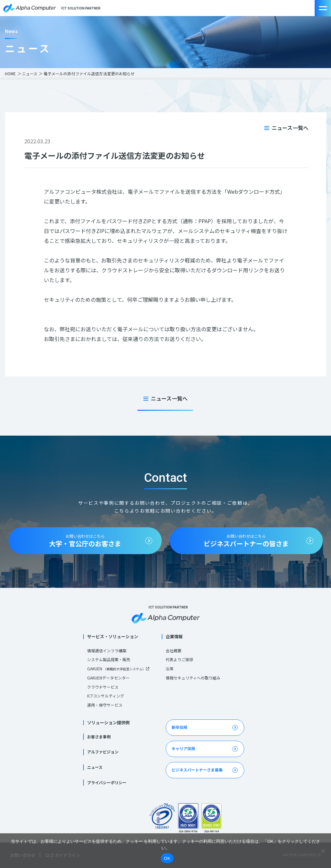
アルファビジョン (103, 752)
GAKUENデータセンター (108, 678)
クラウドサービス (103, 687)
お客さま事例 (99, 737)
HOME (10, 73)
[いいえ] (323, 851)
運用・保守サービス (105, 705)
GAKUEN (116, 669)
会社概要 (174, 651)
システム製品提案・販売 (109, 659)
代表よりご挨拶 (179, 659)
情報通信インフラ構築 (107, 651)
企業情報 (174, 636)
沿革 (170, 669)
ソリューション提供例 (108, 723)
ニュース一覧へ (290, 128)
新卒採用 (179, 727)
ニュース (30, 73)
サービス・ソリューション (113, 636)
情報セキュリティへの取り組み (193, 678)
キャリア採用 (183, 748)
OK (167, 858)
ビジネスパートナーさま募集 (197, 770)
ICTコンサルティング (106, 696)
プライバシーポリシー (107, 782)
